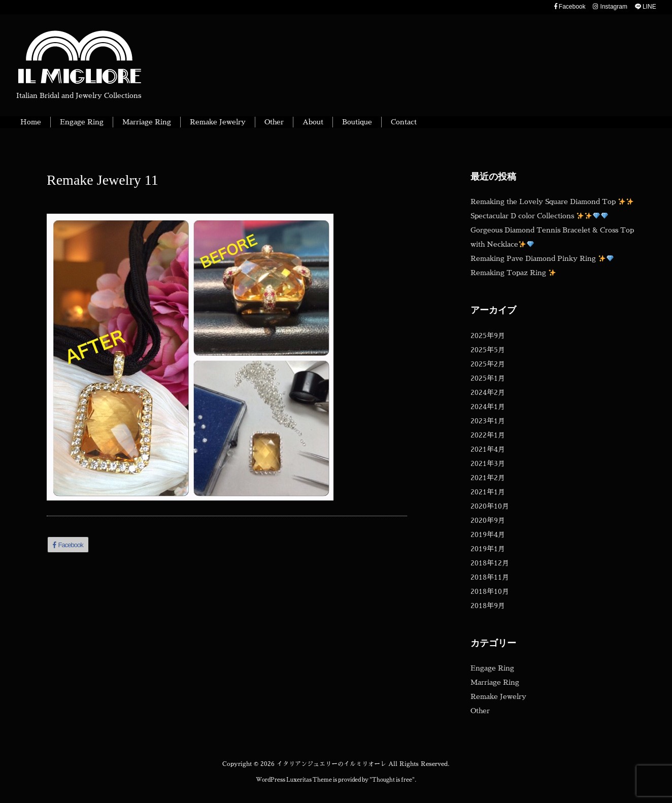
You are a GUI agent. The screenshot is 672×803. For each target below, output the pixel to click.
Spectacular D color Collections (539, 216)
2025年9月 (488, 336)
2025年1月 (488, 378)
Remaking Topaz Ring (513, 273)
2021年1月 (488, 492)
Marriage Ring (495, 682)
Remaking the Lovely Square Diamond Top (552, 202)
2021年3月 (488, 463)
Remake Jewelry (498, 696)
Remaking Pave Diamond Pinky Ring (542, 258)
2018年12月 (490, 563)
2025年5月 (488, 350)
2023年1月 (488, 421)
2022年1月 (488, 435)
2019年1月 (488, 549)
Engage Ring (492, 668)
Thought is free (392, 780)
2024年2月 (488, 392)
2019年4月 (488, 534)
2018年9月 (488, 606)
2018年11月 (490, 577)
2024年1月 (488, 407)
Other (480, 711)
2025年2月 (488, 364)
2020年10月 (490, 506)
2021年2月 (488, 478)
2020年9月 (488, 520)
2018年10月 (490, 591)
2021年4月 (488, 449)
